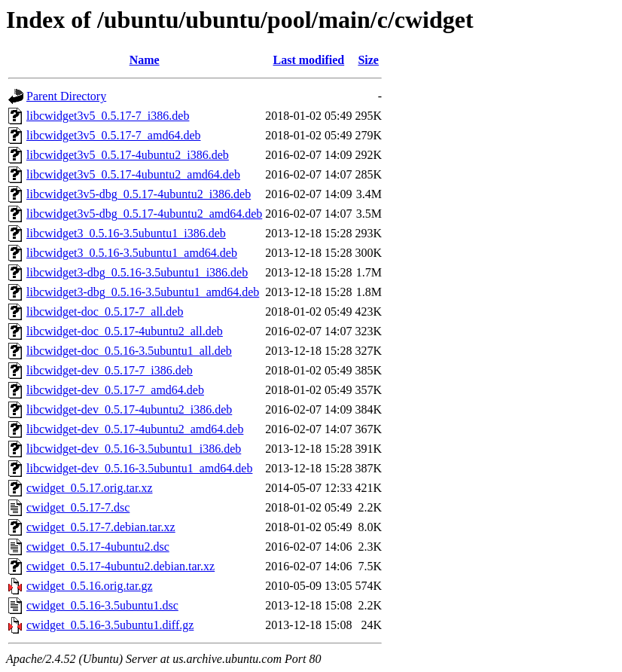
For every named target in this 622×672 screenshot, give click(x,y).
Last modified (309, 60)
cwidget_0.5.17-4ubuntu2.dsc (98, 547)
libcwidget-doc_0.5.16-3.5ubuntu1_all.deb (129, 351)
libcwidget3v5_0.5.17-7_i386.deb (108, 116)
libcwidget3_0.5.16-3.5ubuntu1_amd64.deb (132, 253)
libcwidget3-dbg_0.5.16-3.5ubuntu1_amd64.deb (143, 292)
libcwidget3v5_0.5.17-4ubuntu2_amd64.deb (133, 174)
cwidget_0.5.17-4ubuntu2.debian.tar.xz (120, 566)
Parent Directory (66, 96)
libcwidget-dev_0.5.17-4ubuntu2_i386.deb (129, 409)
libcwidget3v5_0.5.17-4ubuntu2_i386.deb (128, 155)
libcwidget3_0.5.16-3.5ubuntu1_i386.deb (126, 233)
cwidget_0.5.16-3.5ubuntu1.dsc (102, 605)
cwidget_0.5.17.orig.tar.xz (90, 488)
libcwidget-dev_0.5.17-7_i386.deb (110, 370)
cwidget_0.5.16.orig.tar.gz (90, 586)
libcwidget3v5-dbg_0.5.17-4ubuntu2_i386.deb (139, 194)
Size (368, 60)
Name (145, 60)
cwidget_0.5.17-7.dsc (78, 507)
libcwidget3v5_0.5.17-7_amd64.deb (114, 135)
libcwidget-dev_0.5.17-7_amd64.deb (115, 390)
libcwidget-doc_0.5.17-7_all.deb (105, 312)
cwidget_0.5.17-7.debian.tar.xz (101, 527)
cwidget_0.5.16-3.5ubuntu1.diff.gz (110, 625)
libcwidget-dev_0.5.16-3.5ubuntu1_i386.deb (134, 449)
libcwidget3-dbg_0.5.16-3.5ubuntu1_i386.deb (137, 272)
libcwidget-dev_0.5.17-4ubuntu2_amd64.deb (135, 429)
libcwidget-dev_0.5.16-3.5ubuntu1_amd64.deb (139, 468)
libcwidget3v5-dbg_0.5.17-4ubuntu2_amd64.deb (144, 214)
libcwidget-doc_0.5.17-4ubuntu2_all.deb (125, 331)
